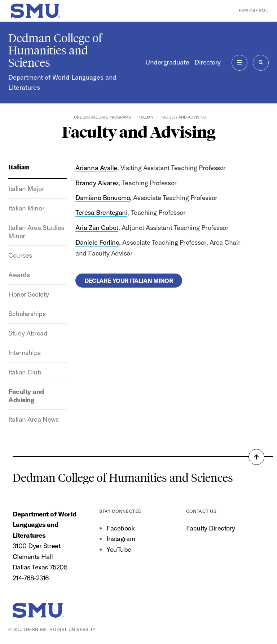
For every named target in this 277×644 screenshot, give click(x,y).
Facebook (120, 528)
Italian (146, 117)
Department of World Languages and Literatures (62, 82)
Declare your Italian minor (129, 281)
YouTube (119, 549)
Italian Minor (26, 208)
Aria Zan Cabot (97, 228)
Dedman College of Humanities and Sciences (55, 50)
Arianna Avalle (96, 168)
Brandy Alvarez (97, 183)
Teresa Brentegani (101, 212)
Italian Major (26, 189)
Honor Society (28, 294)
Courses (20, 255)
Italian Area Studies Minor (36, 232)
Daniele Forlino (97, 242)
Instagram (121, 539)
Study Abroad (28, 333)
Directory (208, 62)
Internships (25, 353)
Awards (19, 275)
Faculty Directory (211, 528)
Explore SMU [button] (254, 11)
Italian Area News (33, 419)
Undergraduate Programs (103, 117)
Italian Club (25, 372)
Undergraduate (167, 62)
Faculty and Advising (26, 396)
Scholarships (27, 314)
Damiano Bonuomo (103, 198)
